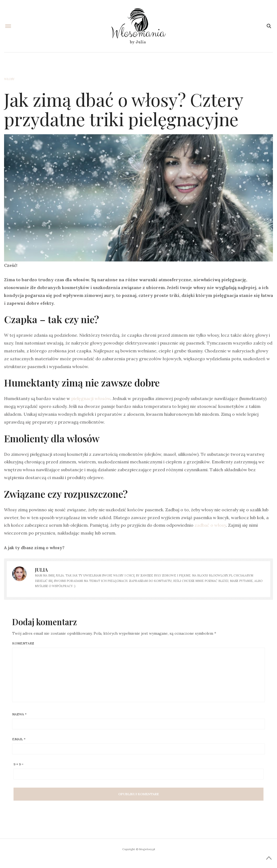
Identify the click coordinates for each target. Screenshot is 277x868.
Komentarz (23, 643)
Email (19, 739)
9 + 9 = (18, 764)
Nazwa (19, 714)
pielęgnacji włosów (91, 398)
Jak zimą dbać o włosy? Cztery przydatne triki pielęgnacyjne (123, 109)
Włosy (9, 79)
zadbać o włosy (210, 525)
